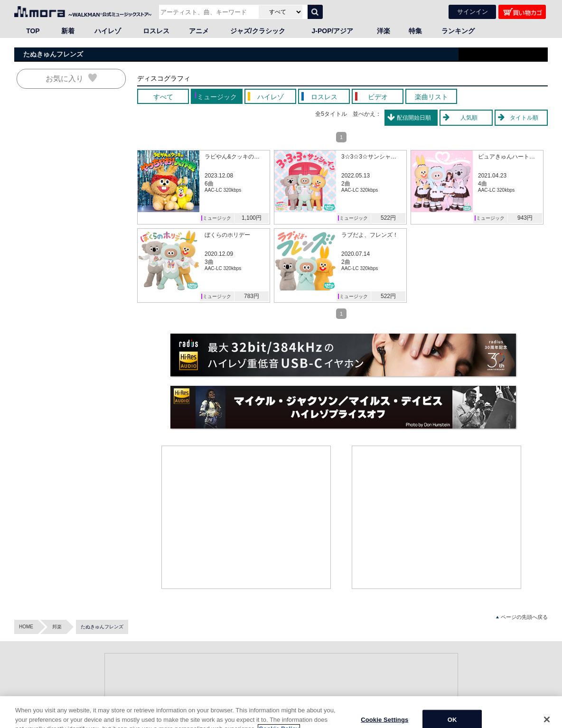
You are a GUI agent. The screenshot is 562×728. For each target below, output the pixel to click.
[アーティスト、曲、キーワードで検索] (208, 12)
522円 (388, 218)
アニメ (199, 31)
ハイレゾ (108, 31)
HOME (26, 627)
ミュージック (217, 218)
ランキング (458, 31)
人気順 (469, 118)
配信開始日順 (414, 118)
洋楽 (384, 31)
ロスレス (156, 31)
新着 (68, 31)
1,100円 (252, 218)
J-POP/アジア (333, 31)
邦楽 (57, 627)
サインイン (473, 12)
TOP (33, 31)
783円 (252, 296)
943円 (525, 218)
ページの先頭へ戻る (522, 617)
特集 (415, 31)
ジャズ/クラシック (258, 31)
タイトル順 (524, 118)
